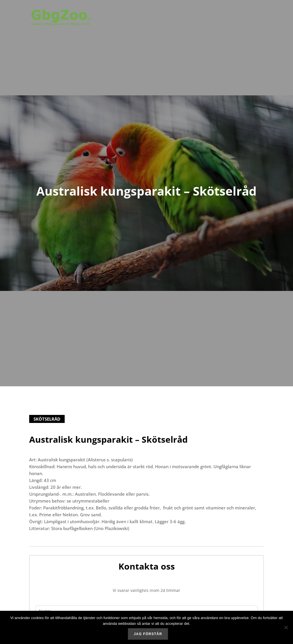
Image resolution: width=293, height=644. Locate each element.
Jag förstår (148, 634)
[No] (286, 627)
